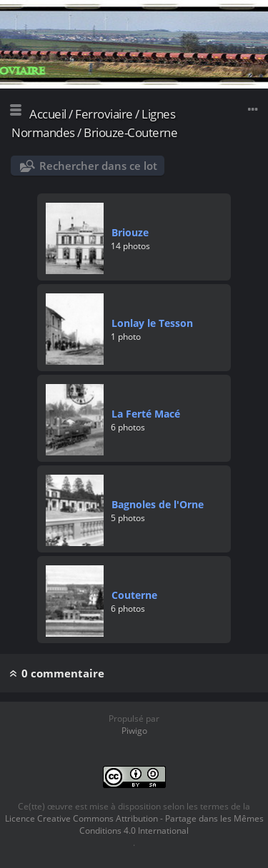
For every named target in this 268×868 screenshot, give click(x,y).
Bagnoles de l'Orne (158, 504)
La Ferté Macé (146, 414)
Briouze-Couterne (130, 132)
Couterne (134, 595)
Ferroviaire (104, 114)
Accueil (48, 114)
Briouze (130, 232)
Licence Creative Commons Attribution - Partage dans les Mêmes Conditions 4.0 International (134, 824)
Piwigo (134, 731)
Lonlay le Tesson (152, 323)
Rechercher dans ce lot (98, 166)
